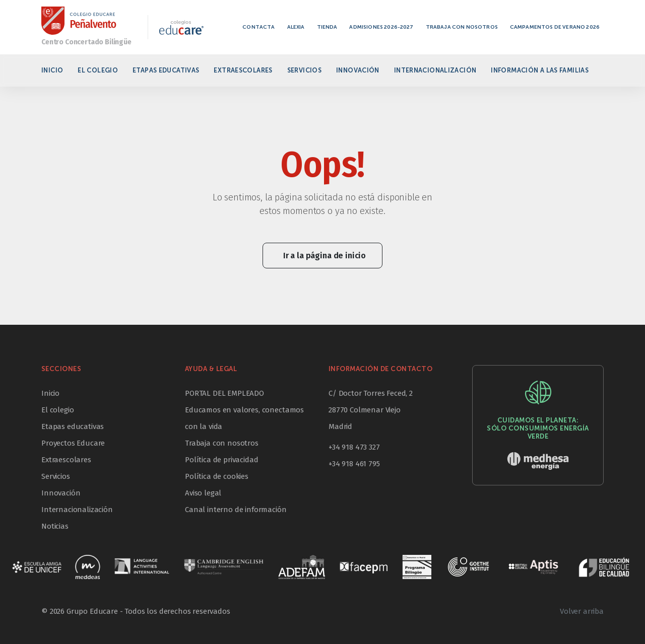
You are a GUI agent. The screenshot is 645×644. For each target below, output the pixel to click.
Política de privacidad (221, 460)
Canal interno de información (236, 510)
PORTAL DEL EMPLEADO (224, 393)
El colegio (98, 70)
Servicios (304, 70)
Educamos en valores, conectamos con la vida (244, 418)
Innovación (358, 70)
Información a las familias (540, 70)
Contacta (259, 27)
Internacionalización (435, 70)
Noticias (55, 526)
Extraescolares (243, 70)
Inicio (52, 70)
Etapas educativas (166, 70)
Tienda (327, 27)
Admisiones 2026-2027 (381, 27)
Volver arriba (582, 611)
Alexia (296, 27)
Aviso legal (203, 493)
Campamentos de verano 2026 (555, 27)
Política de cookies (217, 476)
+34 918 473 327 (354, 447)
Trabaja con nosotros (462, 27)
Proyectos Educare (73, 443)
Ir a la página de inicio (325, 256)
